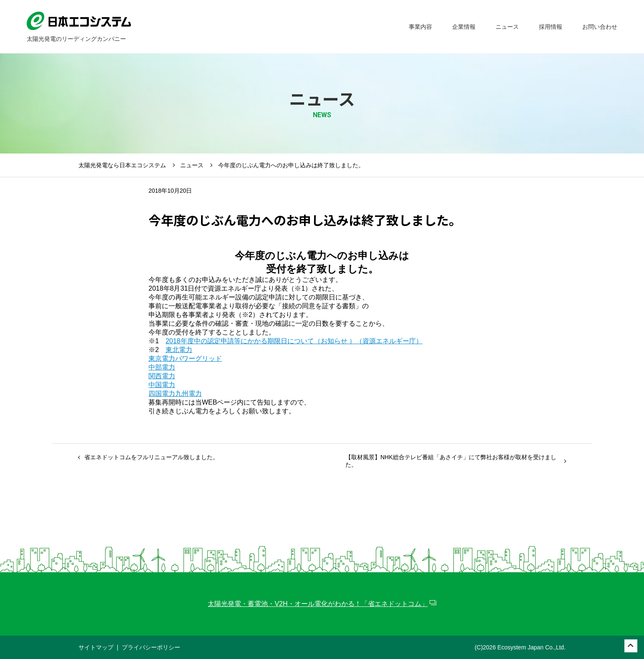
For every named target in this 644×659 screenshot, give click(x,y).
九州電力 (189, 394)
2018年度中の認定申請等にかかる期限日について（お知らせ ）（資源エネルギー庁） (294, 341)
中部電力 (162, 367)
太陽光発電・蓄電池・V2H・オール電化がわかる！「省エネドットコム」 (318, 604)
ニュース (192, 165)
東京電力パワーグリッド (185, 358)
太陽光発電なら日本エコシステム (122, 165)
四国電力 (162, 394)
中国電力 (162, 385)
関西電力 (162, 376)
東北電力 (179, 350)
